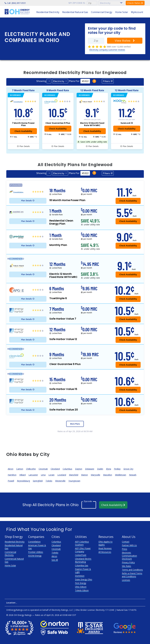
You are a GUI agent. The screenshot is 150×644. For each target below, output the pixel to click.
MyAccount (137, 12)
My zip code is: (77, 3)
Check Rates (135, 3)
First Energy (81, 583)
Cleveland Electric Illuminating (83, 560)
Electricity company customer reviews (107, 50)
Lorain (51, 475)
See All (55, 560)
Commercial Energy (102, 12)
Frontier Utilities (36, 552)
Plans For (74, 81)
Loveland (62, 475)
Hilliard (22, 475)
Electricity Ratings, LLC (62, 610)
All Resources (105, 552)
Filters (106, 81)
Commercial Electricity (10, 554)
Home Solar (122, 12)
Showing (41, 81)
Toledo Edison (82, 590)
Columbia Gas (82, 565)
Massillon (108, 475)
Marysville (96, 475)
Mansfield (74, 475)
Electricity (59, 81)
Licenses (126, 580)
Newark (133, 475)
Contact (126, 542)
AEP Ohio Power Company (83, 550)
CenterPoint (81, 555)
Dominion (80, 576)
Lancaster (33, 475)
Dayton (79, 469)
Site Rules (126, 566)
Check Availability (127, 129)
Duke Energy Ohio (84, 579)
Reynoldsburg (23, 481)
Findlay (117, 469)
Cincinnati (43, 469)
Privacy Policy (128, 562)
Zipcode (88, 501)
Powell (11, 481)
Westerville (60, 481)
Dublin (100, 469)
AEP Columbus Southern (82, 543)
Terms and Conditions (132, 570)
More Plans (75, 424)
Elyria (109, 469)
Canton (20, 469)
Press (125, 549)
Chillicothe (31, 469)
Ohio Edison (81, 587)
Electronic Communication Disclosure (129, 556)
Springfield (38, 481)
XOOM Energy (35, 556)
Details (25, 146)
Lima (43, 475)
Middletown (121, 475)
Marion (85, 475)
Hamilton (12, 475)
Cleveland (55, 469)
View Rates (125, 41)
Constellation (34, 542)
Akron (11, 469)
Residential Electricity (48, 12)
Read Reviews (105, 548)
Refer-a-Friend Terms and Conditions (132, 575)
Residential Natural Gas (75, 12)
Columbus (67, 469)
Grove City (128, 469)
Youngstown (74, 481)
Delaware (90, 469)
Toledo (49, 481)
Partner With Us (129, 545)
